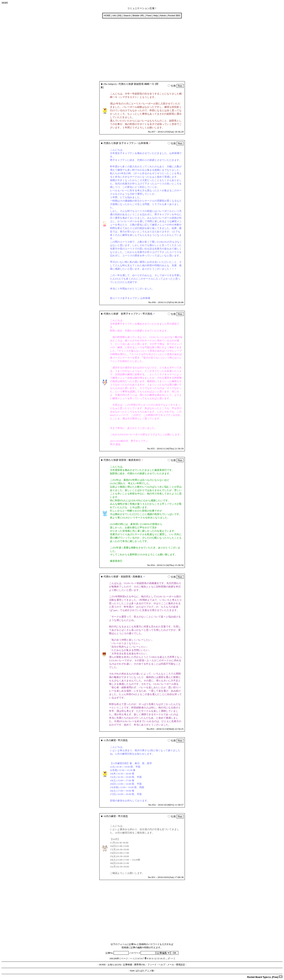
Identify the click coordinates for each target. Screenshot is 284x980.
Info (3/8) (117, 16)
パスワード (142, 953)
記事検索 (128, 965)
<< (131, 959)
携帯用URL (140, 965)
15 (164, 959)
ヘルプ (162, 965)
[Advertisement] (115, 49)
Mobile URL (138, 16)
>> (172, 959)
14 (161, 959)
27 (169, 959)
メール (171, 965)
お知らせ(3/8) (114, 965)
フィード (152, 965)
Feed (149, 16)
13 (158, 959)
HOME (107, 16)
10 (150, 959)
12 (155, 959)
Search (127, 16)
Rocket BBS (174, 16)
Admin (163, 16)
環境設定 (180, 965)
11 (153, 959)
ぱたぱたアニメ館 (145, 971)
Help (156, 16)
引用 (172, 86)
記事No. (117, 953)
